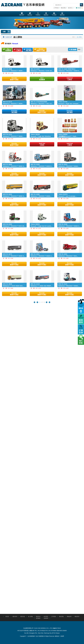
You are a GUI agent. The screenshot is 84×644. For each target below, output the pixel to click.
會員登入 (71, 8)
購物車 (79, 8)
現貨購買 (8, 50)
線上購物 (30, 617)
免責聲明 (46, 618)
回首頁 (7, 617)
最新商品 (38, 617)
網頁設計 (57, 636)
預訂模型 (29, 50)
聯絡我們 (77, 617)
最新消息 (23, 617)
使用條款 (38, 618)
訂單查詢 (57, 8)
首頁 (73, 37)
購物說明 (69, 617)
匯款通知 (64, 8)
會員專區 (46, 617)
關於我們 (15, 617)
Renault (15, 44)
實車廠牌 (8, 44)
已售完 (19, 50)
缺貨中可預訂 (41, 50)
